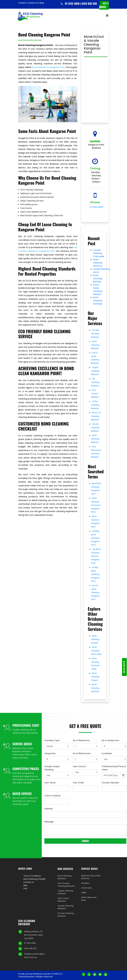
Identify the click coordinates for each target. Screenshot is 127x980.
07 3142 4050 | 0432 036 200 (81, 4)
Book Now (124, 667)
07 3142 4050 (96, 207)
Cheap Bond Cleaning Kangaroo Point (95, 574)
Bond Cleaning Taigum (95, 677)
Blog (42, 3)
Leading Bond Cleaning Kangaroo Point (95, 538)
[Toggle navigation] (107, 16)
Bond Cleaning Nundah (95, 639)
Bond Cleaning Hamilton (95, 688)
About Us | (34, 3)
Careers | (23, 3)
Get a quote (104, 5)
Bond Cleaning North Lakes (96, 651)
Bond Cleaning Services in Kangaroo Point (96, 505)
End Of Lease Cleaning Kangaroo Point (95, 592)
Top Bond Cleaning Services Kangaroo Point (96, 556)
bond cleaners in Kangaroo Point (49, 67)
